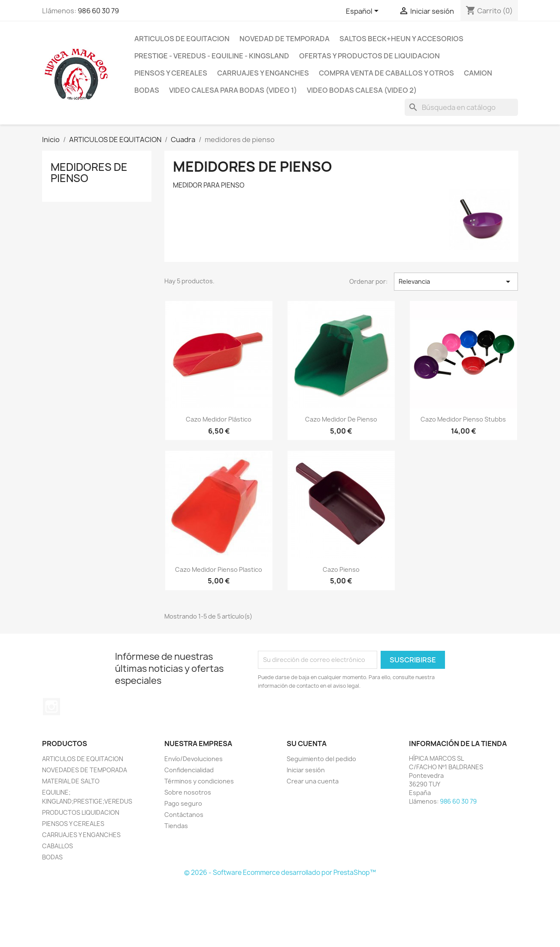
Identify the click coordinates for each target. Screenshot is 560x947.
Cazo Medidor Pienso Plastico (219, 569)
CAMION (478, 73)
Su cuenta (307, 744)
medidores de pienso (89, 173)
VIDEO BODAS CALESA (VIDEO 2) (362, 90)
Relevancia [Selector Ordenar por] (456, 282)
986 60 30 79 (98, 11)
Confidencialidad (189, 770)
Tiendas (176, 826)
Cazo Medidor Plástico (219, 419)
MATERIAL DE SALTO (71, 781)
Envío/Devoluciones (194, 759)
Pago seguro (183, 803)
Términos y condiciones (199, 781)
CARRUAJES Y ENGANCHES (81, 835)
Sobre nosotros (188, 792)
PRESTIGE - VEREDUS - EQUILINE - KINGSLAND (212, 56)
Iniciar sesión (306, 770)
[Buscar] (461, 107)
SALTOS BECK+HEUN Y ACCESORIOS (401, 39)
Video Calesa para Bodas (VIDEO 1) (233, 90)
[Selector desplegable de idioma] (364, 12)
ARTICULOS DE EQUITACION (182, 39)
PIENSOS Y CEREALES (171, 73)
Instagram (51, 707)
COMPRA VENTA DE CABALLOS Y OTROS (386, 73)
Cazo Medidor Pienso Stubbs (463, 419)
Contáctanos (184, 815)
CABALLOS (58, 846)
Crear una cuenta (313, 781)
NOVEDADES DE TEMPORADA (85, 770)
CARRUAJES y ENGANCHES (263, 73)
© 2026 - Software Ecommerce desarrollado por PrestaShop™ (280, 873)
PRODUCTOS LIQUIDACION (81, 812)
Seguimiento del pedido (321, 759)
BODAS (147, 90)
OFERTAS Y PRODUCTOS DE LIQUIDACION (369, 56)
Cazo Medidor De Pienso (341, 419)
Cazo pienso (341, 569)
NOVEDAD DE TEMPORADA (285, 39)
